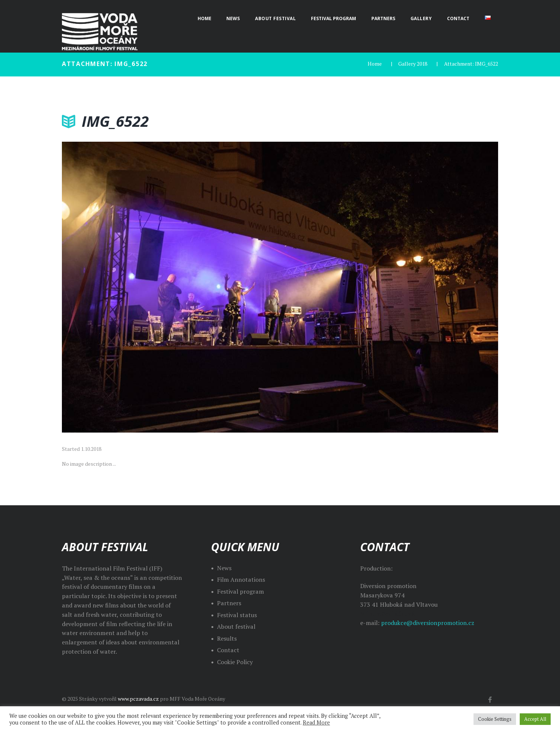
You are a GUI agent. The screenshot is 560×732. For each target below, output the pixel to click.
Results (227, 638)
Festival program (240, 591)
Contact (228, 650)
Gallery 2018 (413, 64)
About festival (236, 626)
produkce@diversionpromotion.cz (428, 623)
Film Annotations (241, 579)
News (224, 568)
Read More (316, 722)
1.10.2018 (91, 449)
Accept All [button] (535, 719)
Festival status (237, 615)
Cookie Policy (235, 662)
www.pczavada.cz (138, 699)
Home (375, 64)
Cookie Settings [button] (495, 719)
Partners (229, 603)
